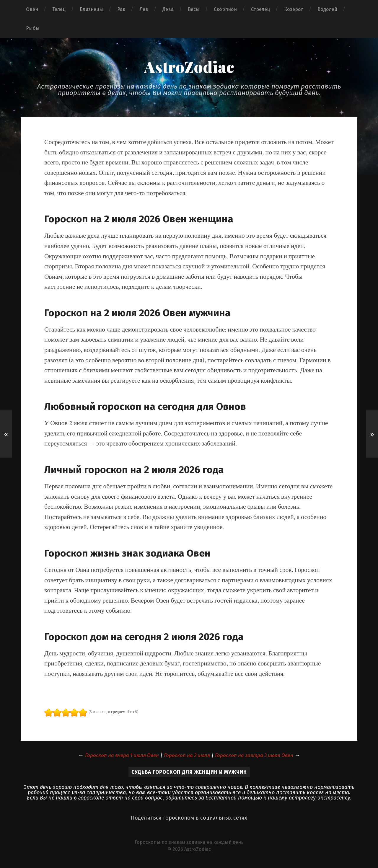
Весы (194, 9)
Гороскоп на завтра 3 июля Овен (258, 756)
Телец (59, 9)
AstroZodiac (189, 66)
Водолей (327, 9)
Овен (32, 9)
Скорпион (225, 9)
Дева (168, 9)
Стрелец (260, 9)
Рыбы (33, 28)
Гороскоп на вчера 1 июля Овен (118, 756)
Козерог (294, 9)
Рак (121, 9)
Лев (144, 9)
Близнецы (91, 9)
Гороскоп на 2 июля (187, 756)
